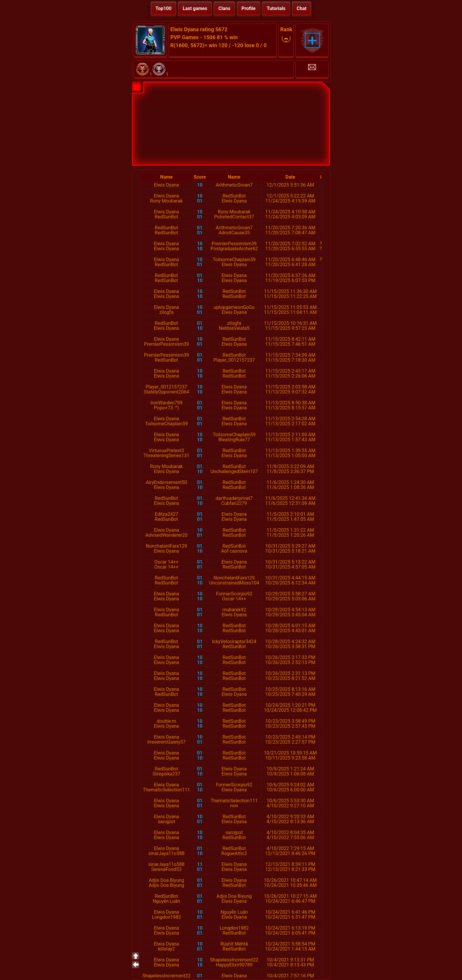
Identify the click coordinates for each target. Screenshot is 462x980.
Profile (249, 8)
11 (200, 864)
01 (200, 201)
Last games (195, 8)
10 (200, 185)
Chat (302, 8)
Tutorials (276, 8)
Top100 (164, 8)
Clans (224, 8)
